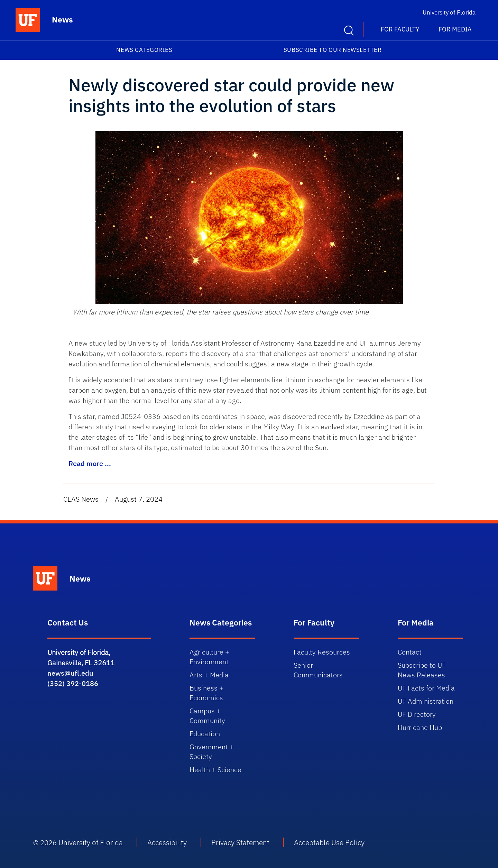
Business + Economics (206, 693)
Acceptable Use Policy (329, 842)
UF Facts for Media (426, 688)
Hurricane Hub (420, 727)
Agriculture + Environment (209, 657)
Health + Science (215, 770)
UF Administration (426, 701)
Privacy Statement (240, 842)
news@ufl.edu (70, 673)
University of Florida (449, 12)
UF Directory (417, 714)
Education (205, 734)
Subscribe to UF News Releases (422, 670)
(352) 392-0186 (73, 683)
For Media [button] (455, 29)
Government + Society (212, 752)
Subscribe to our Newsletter (333, 50)
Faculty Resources (322, 652)
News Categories (144, 50)
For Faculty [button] (400, 29)
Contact (410, 652)
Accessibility (167, 842)
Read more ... (90, 463)
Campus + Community (207, 716)
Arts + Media (209, 675)
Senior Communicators (318, 670)
